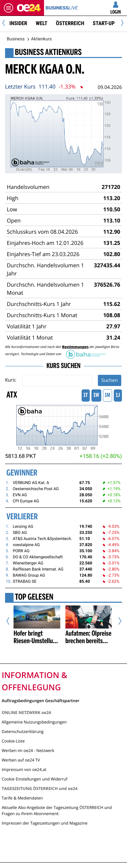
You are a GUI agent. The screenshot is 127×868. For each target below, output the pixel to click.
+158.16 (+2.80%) (101, 456)
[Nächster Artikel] (117, 621)
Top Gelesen (34, 598)
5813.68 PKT (21, 456)
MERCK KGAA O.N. (45, 70)
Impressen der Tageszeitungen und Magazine (45, 823)
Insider (18, 23)
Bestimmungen (75, 347)
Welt (41, 23)
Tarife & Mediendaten (22, 798)
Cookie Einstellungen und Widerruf (35, 779)
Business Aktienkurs (48, 53)
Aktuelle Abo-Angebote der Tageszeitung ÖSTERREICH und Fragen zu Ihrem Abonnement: (57, 811)
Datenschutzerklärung (23, 731)
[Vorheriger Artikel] (10, 621)
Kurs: (11, 380)
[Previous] (6, 24)
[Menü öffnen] (8, 8)
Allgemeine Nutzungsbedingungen (34, 722)
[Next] (121, 24)
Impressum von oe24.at (24, 769)
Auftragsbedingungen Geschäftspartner (40, 700)
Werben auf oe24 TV (21, 760)
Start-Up (104, 23)
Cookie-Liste (13, 741)
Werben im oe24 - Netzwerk (28, 750)
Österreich (70, 23)
